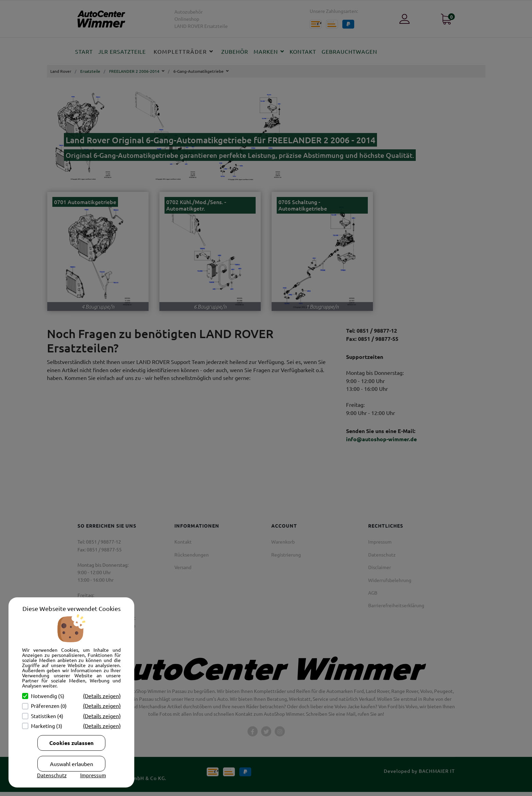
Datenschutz (52, 775)
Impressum (93, 775)
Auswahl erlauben (72, 764)
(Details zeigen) (102, 696)
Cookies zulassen (71, 743)
